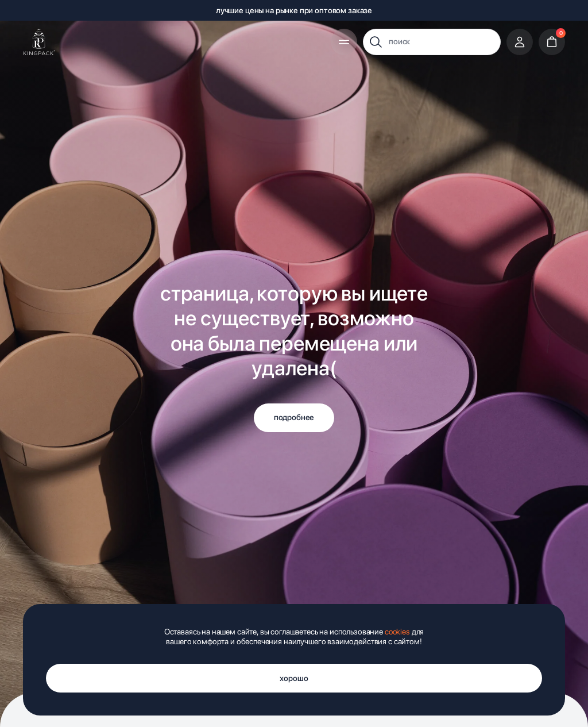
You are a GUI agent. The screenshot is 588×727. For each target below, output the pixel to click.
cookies (397, 632)
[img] (39, 42)
